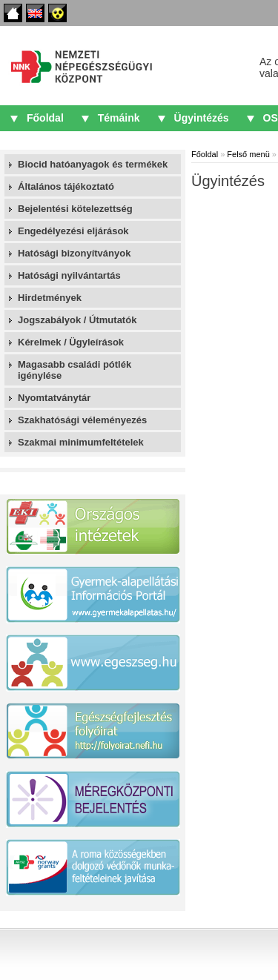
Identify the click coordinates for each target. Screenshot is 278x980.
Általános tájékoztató (66, 186)
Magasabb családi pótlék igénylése (75, 370)
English (35, 13)
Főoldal (13, 13)
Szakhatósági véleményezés (82, 420)
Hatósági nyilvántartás (69, 275)
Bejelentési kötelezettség (75, 209)
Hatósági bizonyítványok (74, 253)
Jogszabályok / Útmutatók (77, 320)
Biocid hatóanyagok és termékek (93, 164)
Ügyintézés (202, 118)
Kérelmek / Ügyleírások (71, 342)
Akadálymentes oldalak (57, 13)
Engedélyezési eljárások (73, 231)
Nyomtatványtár (54, 398)
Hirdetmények (50, 298)
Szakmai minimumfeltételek (81, 442)
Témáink (119, 118)
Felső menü (248, 154)
